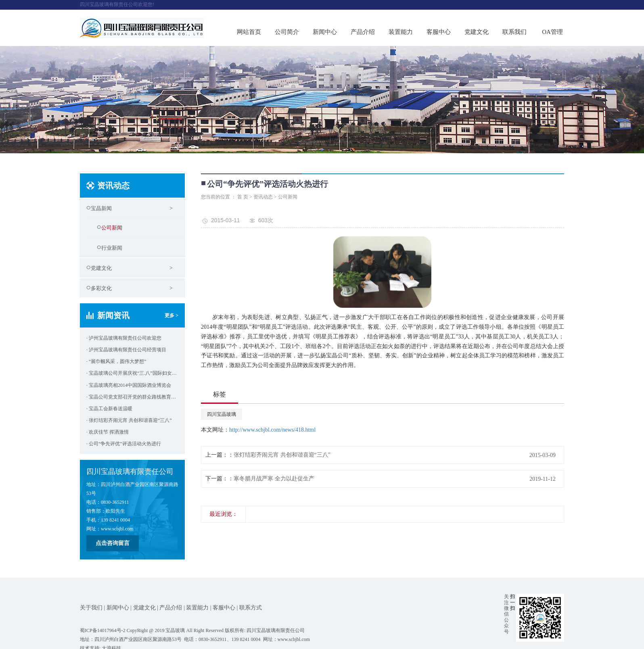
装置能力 (401, 32)
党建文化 (477, 32)
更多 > (171, 315)
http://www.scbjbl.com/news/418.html (272, 430)
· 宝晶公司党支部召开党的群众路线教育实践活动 (132, 397)
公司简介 (287, 32)
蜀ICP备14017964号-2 (103, 630)
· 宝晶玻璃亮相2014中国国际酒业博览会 (129, 385)
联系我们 (514, 32)
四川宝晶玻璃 (222, 414)
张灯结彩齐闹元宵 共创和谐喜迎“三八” (282, 455)
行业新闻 (112, 248)
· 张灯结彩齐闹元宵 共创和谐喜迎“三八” (129, 420)
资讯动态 (263, 197)
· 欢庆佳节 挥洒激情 (108, 432)
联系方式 (251, 608)
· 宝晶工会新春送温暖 (109, 409)
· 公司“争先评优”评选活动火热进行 (124, 444)
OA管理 (552, 32)
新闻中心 (325, 32)
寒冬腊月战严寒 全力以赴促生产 (274, 479)
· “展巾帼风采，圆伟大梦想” (116, 361)
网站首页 (249, 32)
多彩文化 (101, 288)
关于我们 (91, 608)
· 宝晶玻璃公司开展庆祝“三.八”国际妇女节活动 (132, 373)
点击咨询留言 (113, 543)
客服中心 (439, 32)
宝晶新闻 (101, 208)
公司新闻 (112, 228)
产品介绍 (363, 32)
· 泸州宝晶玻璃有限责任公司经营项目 (126, 350)
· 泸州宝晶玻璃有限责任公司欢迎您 (124, 338)
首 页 (243, 197)
